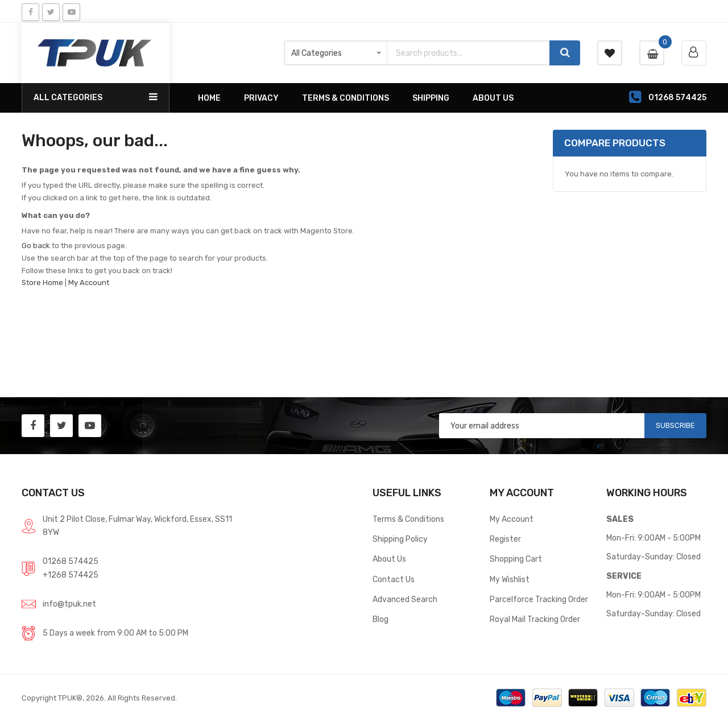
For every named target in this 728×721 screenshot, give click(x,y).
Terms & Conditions (408, 519)
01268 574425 (71, 561)
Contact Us (394, 579)
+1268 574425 (71, 575)
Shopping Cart (516, 559)
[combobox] (468, 53)
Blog (380, 619)
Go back (36, 246)
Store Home (42, 283)
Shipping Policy (400, 539)
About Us (389, 559)
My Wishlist (510, 579)
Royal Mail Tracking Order (535, 619)
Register (505, 539)
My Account (89, 283)
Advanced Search (405, 599)
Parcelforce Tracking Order (539, 599)
